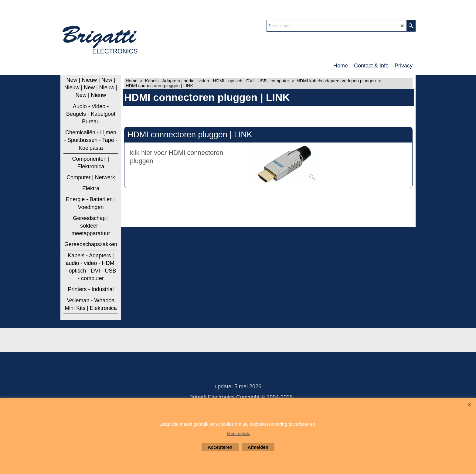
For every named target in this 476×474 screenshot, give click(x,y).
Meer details (239, 434)
